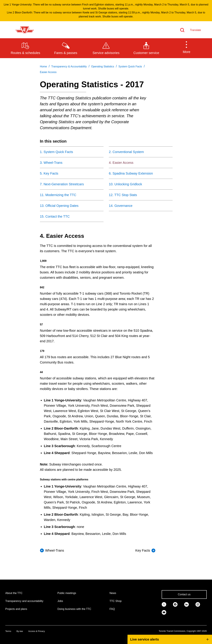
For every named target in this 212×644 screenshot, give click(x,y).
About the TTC (14, 593)
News (113, 593)
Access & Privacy (36, 631)
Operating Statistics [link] (103, 66)
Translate (195, 30)
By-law (20, 631)
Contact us (184, 594)
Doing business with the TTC (74, 609)
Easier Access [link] (48, 72)
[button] (187, 48)
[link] (164, 604)
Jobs (60, 601)
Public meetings (67, 593)
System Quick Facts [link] (130, 66)
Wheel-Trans (55, 550)
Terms (8, 631)
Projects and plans (16, 609)
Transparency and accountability (24, 601)
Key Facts (143, 550)
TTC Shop (116, 601)
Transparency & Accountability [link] (69, 66)
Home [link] (43, 66)
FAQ (112, 609)
